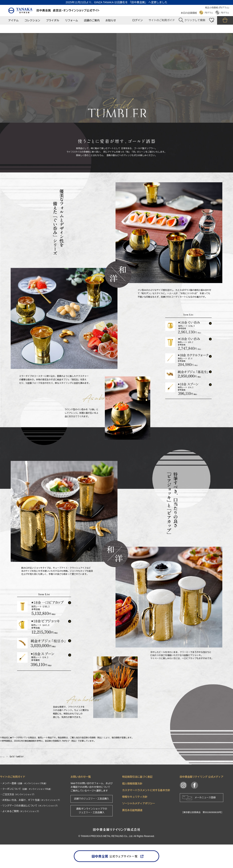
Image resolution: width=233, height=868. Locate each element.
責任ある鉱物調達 (132, 810)
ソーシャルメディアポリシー (139, 803)
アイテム (13, 20)
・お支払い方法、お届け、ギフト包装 (30, 800)
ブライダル (53, 20)
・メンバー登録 (24, 783)
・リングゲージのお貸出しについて (29, 806)
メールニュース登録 (205, 798)
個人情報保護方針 (132, 784)
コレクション (32, 20)
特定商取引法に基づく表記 (137, 777)
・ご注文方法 (18, 794)
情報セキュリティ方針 (135, 797)
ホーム (3, 756)
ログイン (137, 20)
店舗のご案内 (92, 20)
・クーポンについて (26, 789)
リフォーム (72, 20)
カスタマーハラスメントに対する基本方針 (146, 790)
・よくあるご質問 (20, 811)
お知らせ (111, 20)
